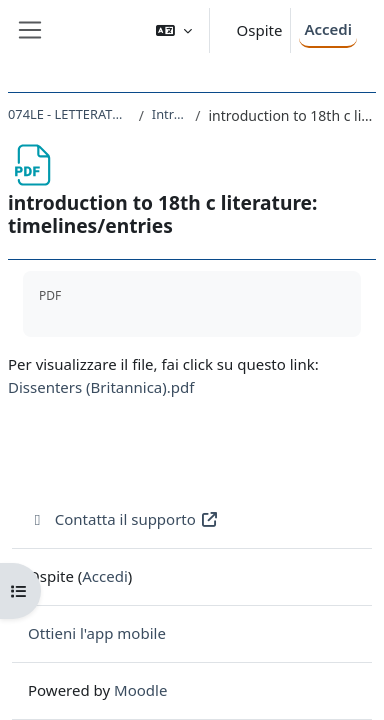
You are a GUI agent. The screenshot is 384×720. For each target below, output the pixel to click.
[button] (174, 30)
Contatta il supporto (123, 519)
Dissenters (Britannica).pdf (101, 387)
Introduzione (169, 114)
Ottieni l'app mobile (97, 633)
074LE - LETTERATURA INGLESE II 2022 (69, 114)
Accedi (328, 29)
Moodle (140, 690)
